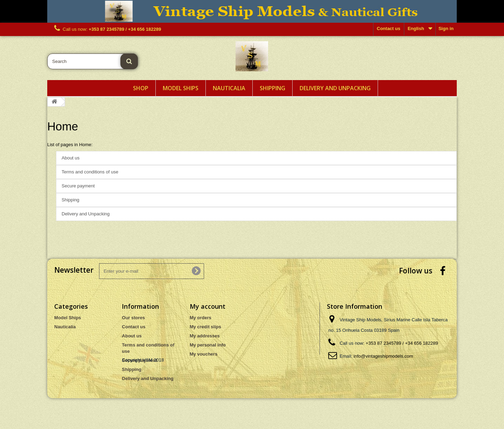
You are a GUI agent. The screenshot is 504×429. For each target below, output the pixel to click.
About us (71, 158)
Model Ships (181, 88)
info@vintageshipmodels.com (383, 356)
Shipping (272, 88)
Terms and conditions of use (90, 172)
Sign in (446, 28)
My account (208, 306)
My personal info (208, 345)
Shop (141, 88)
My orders (201, 318)
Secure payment (78, 186)
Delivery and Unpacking (335, 88)
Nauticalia (229, 88)
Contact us (389, 28)
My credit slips (205, 327)
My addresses (205, 336)
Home (63, 126)
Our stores (133, 318)
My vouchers (204, 354)
